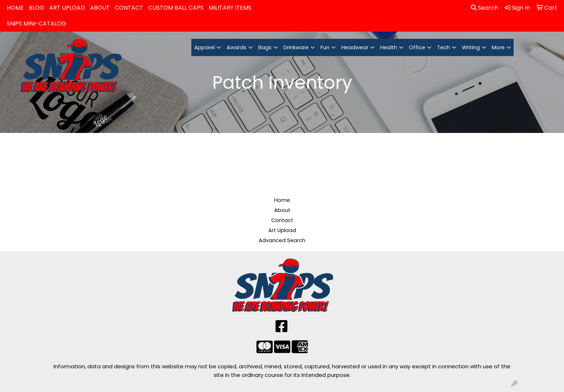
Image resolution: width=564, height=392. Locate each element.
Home (282, 200)
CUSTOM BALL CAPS (176, 8)
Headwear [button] (355, 47)
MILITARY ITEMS (230, 8)
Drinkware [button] (296, 47)
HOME (15, 8)
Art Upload (282, 230)
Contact (282, 220)
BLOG (37, 8)
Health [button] (389, 47)
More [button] (498, 47)
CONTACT (129, 8)
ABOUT (100, 8)
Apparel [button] (204, 47)
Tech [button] (444, 47)
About (282, 210)
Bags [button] (265, 47)
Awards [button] (236, 47)
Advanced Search (282, 240)
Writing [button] (471, 47)
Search (485, 8)
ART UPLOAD (67, 8)
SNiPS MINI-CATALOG (37, 24)
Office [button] (417, 47)
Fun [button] (325, 47)
